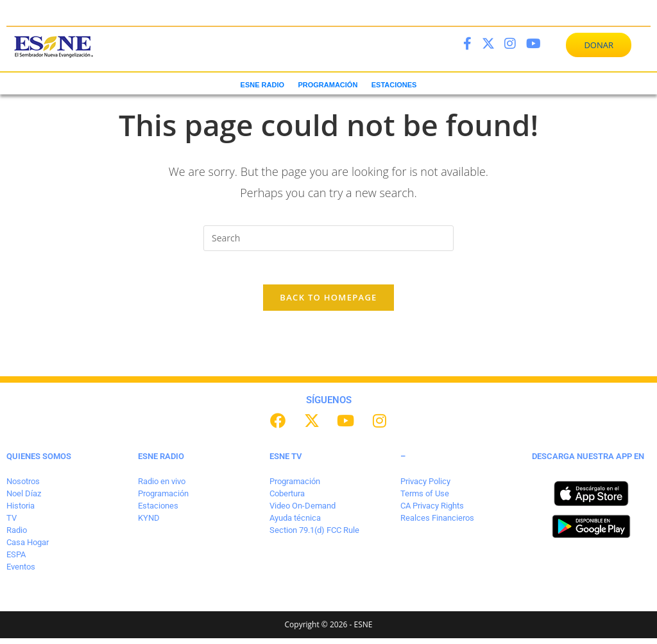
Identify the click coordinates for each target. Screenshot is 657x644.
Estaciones (158, 511)
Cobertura (287, 499)
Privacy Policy (425, 487)
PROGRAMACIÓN (328, 85)
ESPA (16, 560)
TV (12, 524)
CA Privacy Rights (432, 511)
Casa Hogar (28, 547)
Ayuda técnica (295, 524)
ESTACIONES (394, 85)
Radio (17, 535)
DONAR (599, 45)
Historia (21, 511)
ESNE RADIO (262, 85)
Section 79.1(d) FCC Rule (314, 535)
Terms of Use (425, 499)
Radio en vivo (162, 487)
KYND (149, 524)
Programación (163, 499)
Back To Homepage (328, 303)
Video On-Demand (303, 511)
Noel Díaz (24, 499)
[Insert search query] (328, 238)
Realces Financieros (437, 524)
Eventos (21, 572)
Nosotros (23, 487)
